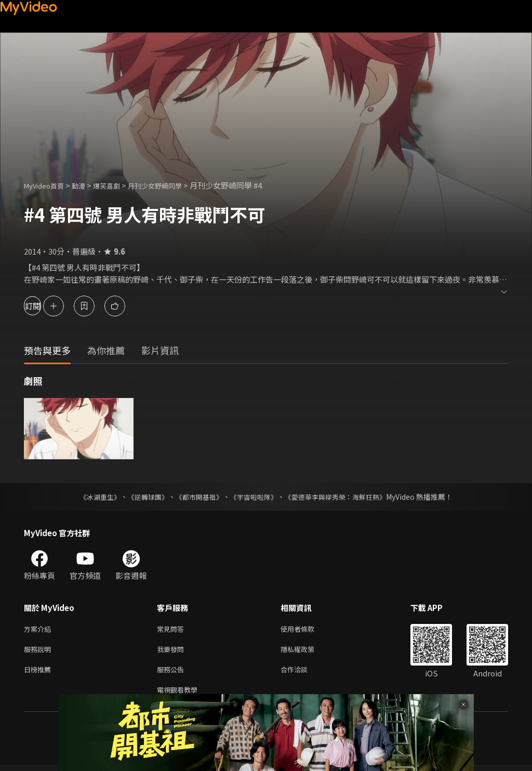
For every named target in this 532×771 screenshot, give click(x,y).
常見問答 (172, 629)
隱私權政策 (306, 651)
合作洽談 (302, 673)
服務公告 (172, 673)
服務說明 (39, 651)
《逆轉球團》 (142, 497)
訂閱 (45, 306)
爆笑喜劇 (118, 185)
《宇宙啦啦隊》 (255, 497)
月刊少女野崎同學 (172, 185)
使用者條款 (306, 629)
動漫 (87, 185)
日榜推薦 (39, 673)
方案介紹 (39, 629)
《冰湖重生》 (91, 497)
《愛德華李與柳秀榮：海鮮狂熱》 (342, 497)
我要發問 (172, 651)
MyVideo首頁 (48, 185)
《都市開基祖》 (196, 497)
